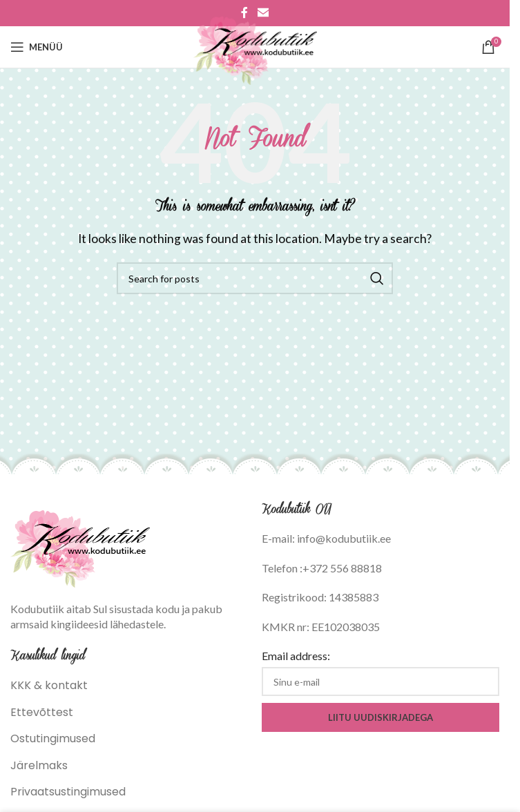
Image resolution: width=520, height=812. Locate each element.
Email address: (296, 656)
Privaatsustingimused (68, 792)
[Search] (255, 278)
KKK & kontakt (49, 685)
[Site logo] (255, 46)
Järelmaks (39, 765)
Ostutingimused (53, 738)
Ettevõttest (42, 712)
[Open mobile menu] (37, 47)
